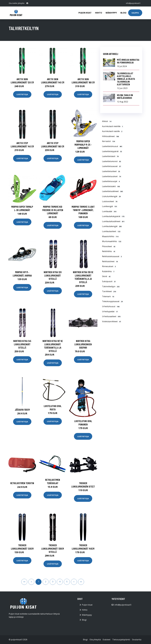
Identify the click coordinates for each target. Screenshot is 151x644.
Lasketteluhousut (112, 146)
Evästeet (107, 640)
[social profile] (27, 3)
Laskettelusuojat (111, 181)
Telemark (108, 296)
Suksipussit (109, 281)
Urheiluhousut (111, 306)
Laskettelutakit (111, 186)
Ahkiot (107, 121)
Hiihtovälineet (111, 136)
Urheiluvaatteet (112, 316)
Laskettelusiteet (111, 171)
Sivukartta (137, 640)
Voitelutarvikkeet (112, 321)
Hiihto (99, 13)
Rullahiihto (108, 271)
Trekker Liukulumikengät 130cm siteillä (53, 548)
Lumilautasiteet (111, 231)
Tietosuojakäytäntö (121, 640)
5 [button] (67, 582)
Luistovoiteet (110, 201)
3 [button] (53, 582)
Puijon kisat (85, 13)
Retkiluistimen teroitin (22, 483)
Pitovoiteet (109, 246)
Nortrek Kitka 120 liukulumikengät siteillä (53, 275)
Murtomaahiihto (112, 241)
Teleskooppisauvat (113, 301)
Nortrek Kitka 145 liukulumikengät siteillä (22, 344)
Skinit (107, 276)
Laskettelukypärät (112, 151)
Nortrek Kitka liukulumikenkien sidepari (83, 344)
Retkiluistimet (110, 261)
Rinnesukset (109, 266)
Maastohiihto (110, 236)
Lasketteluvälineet (113, 191)
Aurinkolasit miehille (113, 126)
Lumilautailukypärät (113, 216)
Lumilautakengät (112, 226)
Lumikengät (110, 206)
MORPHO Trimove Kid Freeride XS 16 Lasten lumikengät (53, 210)
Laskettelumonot (112, 161)
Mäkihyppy (111, 13)
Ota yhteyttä (95, 640)
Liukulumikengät (112, 196)
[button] (74, 582)
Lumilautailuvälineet (114, 221)
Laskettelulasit (111, 156)
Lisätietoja (22, 94)
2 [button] (46, 582)
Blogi (123, 13)
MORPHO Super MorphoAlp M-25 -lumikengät (83, 144)
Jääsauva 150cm (22, 410)
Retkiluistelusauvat (112, 256)
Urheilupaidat (110, 311)
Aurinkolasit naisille (112, 131)
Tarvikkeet (109, 291)
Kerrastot (109, 141)
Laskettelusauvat (112, 166)
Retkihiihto (109, 251)
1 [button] (39, 582)
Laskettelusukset (112, 176)
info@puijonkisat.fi (133, 3)
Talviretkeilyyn (111, 286)
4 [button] (60, 582)
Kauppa (135, 13)
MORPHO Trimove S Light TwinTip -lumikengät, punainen (83, 210)
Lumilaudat (109, 211)
